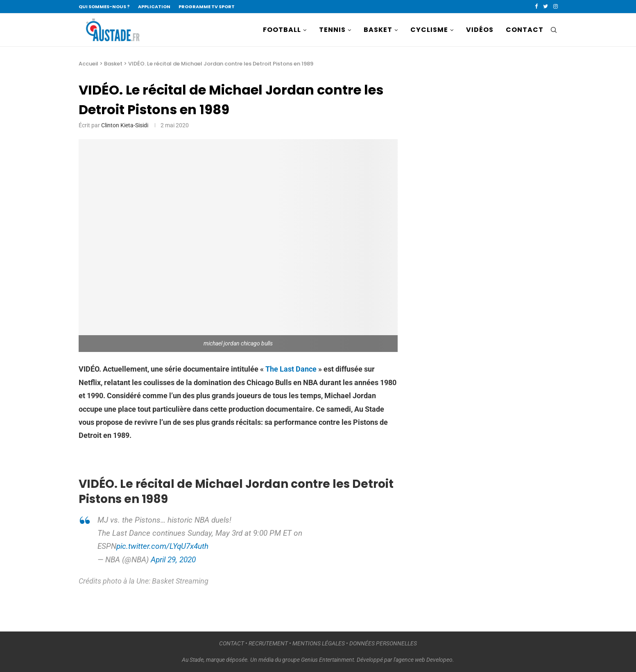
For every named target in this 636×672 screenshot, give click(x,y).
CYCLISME (429, 30)
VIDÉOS (480, 30)
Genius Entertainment (327, 660)
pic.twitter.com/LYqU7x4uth (162, 546)
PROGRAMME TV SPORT (207, 7)
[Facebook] (536, 7)
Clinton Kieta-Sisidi (125, 125)
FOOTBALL (282, 30)
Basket (113, 64)
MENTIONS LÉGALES (319, 643)
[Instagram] (556, 7)
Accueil (88, 64)
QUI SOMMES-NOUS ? (104, 7)
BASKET (378, 30)
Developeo (439, 660)
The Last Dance (291, 369)
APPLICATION (154, 7)
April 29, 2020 (173, 560)
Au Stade (193, 660)
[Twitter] (545, 7)
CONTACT (525, 30)
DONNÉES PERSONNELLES (383, 643)
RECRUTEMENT (268, 643)
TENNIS (332, 30)
